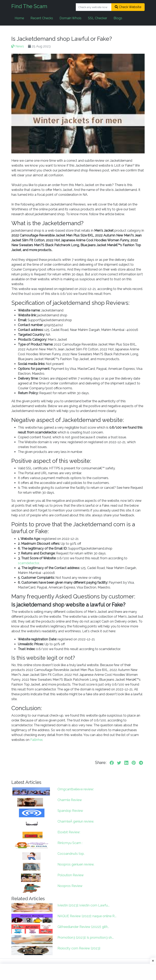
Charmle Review (70, 800)
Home (19, 18)
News (18, 46)
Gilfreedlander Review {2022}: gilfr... (83, 927)
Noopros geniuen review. (76, 864)
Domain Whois (70, 18)
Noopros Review (70, 886)
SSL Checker (97, 18)
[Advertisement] (78, 972)
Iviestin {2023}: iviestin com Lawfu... (83, 905)
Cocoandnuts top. (71, 854)
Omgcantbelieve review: (76, 789)
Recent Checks (42, 18)
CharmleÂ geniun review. (76, 821)
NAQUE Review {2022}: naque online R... (87, 916)
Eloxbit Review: (69, 832)
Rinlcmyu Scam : (70, 843)
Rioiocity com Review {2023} (79, 948)
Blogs (118, 18)
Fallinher (36, 740)
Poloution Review (71, 875)
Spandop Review (70, 811)
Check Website (128, 7)
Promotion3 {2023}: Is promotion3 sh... (86, 938)
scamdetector (28, 563)
